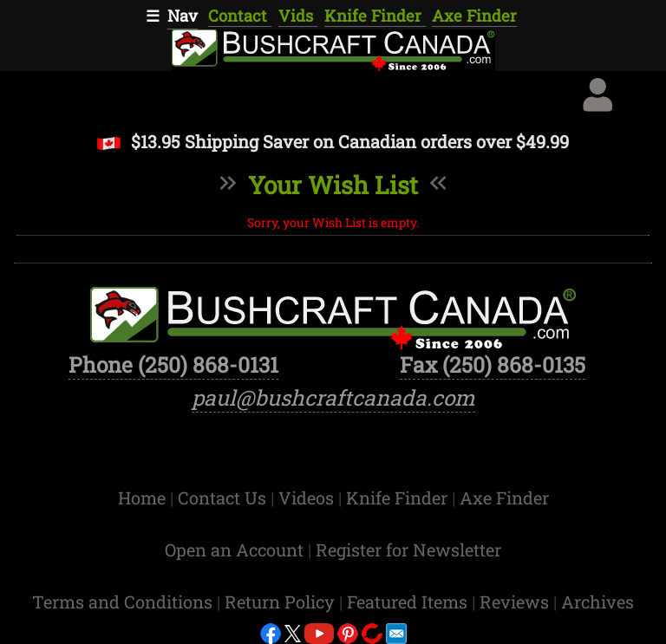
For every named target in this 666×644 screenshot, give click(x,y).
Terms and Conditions (124, 602)
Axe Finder (474, 16)
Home (144, 498)
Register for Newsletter (408, 550)
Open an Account (234, 550)
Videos (308, 498)
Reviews (516, 602)
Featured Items (409, 602)
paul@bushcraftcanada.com (333, 397)
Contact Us (224, 498)
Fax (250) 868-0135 (493, 364)
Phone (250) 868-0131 (173, 364)
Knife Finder (375, 16)
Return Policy (282, 602)
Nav (183, 16)
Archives (597, 602)
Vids (298, 16)
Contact (240, 16)
